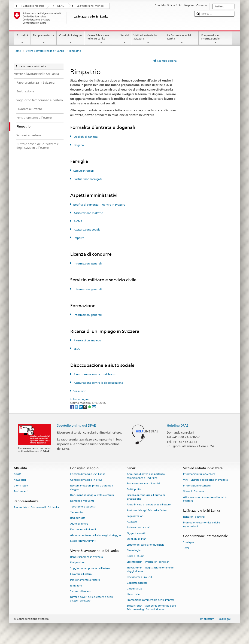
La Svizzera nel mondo (90, 6)
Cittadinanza (134, 589)
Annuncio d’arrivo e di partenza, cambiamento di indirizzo (146, 476)
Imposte (79, 238)
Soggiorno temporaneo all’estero (90, 569)
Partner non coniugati (87, 179)
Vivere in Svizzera (193, 491)
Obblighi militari (137, 539)
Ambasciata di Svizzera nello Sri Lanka (36, 507)
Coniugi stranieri (84, 171)
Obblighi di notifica (85, 137)
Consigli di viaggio (70, 39)
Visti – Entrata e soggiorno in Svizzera (205, 480)
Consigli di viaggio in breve (86, 480)
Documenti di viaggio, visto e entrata (92, 495)
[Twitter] (77, 407)
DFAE (61, 6)
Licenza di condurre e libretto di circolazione (146, 497)
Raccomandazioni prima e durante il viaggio (92, 488)
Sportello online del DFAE (76, 425)
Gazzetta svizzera (137, 583)
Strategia (188, 542)
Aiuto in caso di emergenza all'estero (149, 505)
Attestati (132, 522)
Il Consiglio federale (33, 6)
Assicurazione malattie (88, 213)
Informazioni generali (87, 263)
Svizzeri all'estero (80, 591)
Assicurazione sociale (87, 229)
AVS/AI (78, 221)
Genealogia (134, 551)
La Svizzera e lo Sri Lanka (182, 39)
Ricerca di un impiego (87, 340)
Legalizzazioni (135, 516)
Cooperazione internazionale (216, 39)
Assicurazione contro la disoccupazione (98, 383)
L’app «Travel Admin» (83, 541)
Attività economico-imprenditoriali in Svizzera (205, 499)
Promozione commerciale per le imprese (151, 600)
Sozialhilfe (80, 391)
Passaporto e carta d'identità (144, 484)
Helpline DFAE (178, 425)
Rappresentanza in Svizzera (87, 557)
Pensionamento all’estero (85, 580)
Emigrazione (78, 563)
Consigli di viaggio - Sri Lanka (88, 474)
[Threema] (86, 407)
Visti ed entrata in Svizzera (148, 39)
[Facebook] (72, 407)
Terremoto (76, 512)
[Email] (94, 407)
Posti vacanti (21, 491)
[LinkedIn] (81, 407)
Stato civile (133, 594)
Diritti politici (135, 490)
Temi (186, 548)
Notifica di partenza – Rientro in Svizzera (99, 205)
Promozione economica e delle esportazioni (202, 524)
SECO (77, 349)
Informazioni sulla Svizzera (199, 474)
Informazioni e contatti (197, 486)
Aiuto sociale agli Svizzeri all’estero (147, 510)
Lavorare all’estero (81, 574)
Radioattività (78, 518)
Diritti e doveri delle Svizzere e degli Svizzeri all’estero (91, 599)
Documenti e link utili (83, 530)
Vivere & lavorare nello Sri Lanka (101, 39)
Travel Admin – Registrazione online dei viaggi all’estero (150, 570)
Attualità (22, 39)
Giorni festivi (21, 486)
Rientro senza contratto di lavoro (95, 374)
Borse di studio (136, 556)
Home (17, 51)
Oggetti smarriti (136, 533)
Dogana (78, 145)
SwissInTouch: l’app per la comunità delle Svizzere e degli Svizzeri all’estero (151, 608)
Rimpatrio (76, 586)
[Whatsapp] (90, 407)
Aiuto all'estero (79, 524)
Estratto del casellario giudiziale (146, 545)
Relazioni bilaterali (194, 517)
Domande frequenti (82, 501)
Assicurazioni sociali (138, 528)
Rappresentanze (44, 39)
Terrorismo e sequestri (83, 507)
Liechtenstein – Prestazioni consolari (148, 562)
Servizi (125, 39)
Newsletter (20, 480)
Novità (17, 474)
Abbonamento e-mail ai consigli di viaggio (96, 535)
